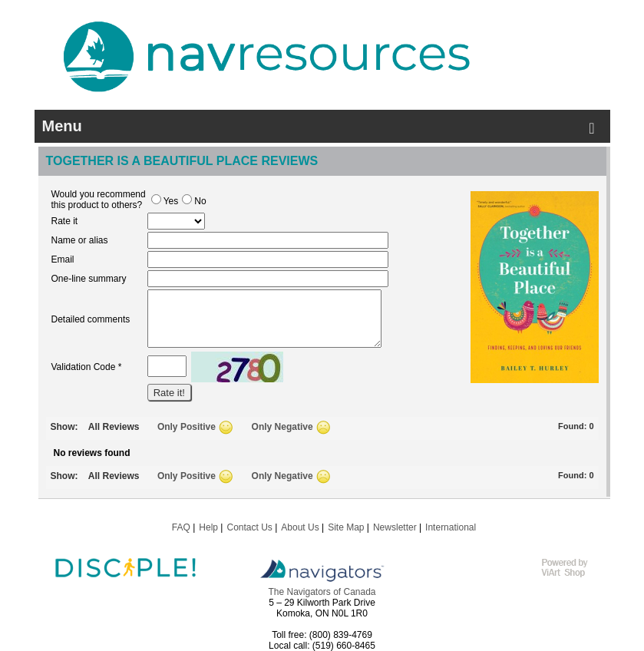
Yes (165, 201)
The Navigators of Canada (322, 592)
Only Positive (187, 427)
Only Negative (282, 427)
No (194, 201)
